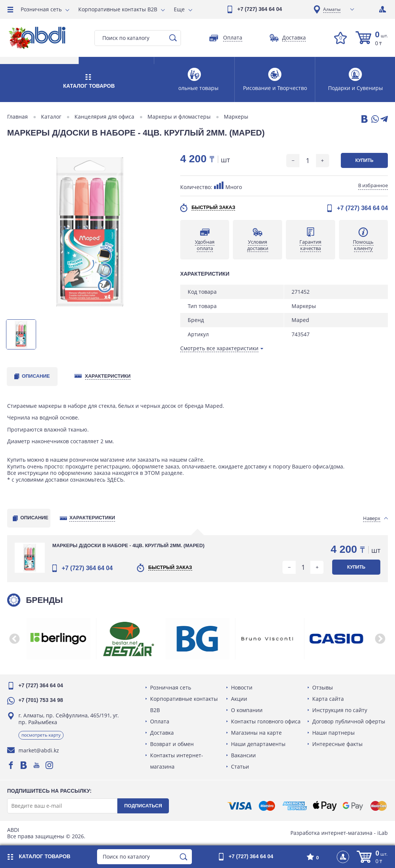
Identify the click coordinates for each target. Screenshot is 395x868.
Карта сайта (328, 699)
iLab (382, 833)
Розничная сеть (41, 9)
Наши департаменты (259, 744)
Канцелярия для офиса (105, 117)
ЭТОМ (153, 473)
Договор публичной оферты (348, 721)
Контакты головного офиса (266, 721)
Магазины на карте (257, 733)
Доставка (162, 733)
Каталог (52, 117)
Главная (18, 117)
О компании (247, 710)
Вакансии (244, 755)
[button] (15, 639)
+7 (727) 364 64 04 (260, 9)
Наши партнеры (333, 733)
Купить (364, 160)
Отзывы (322, 687)
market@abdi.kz (39, 750)
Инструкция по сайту (339, 710)
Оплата (160, 721)
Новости (242, 687)
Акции (239, 699)
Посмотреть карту (41, 735)
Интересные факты (337, 744)
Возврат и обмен (172, 744)
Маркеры (236, 117)
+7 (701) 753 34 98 (41, 700)
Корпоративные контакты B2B (118, 9)
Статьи (240, 767)
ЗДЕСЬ (115, 480)
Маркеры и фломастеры (179, 117)
